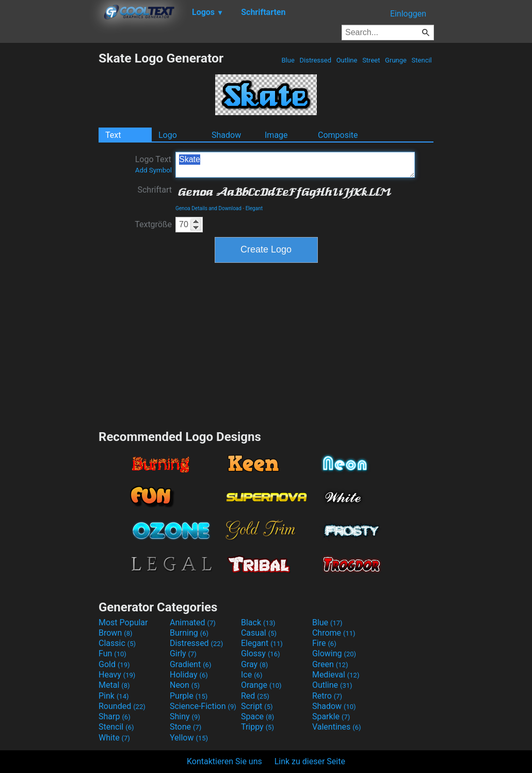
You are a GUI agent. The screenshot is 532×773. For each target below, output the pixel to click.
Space (257, 716)
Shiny (185, 716)
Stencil (422, 60)
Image (276, 135)
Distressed (315, 60)
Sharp (115, 716)
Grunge (396, 60)
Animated (193, 622)
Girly (183, 653)
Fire (324, 643)
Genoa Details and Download (208, 208)
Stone (186, 727)
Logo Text (154, 164)
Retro (327, 696)
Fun (112, 653)
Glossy (261, 653)
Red (255, 696)
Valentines (337, 727)
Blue (288, 60)
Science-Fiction (203, 706)
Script (257, 706)
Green (330, 664)
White (114, 738)
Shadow (226, 135)
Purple (189, 696)
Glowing (334, 653)
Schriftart (155, 190)
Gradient (190, 664)
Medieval (336, 675)
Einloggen (408, 14)
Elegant (254, 208)
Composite (338, 135)
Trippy (257, 727)
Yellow (189, 738)
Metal (114, 685)
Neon (185, 685)
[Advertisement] (49, 206)
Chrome (334, 633)
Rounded (122, 706)
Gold (114, 664)
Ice (252, 675)
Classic (117, 643)
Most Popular (123, 622)
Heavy (117, 675)
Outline (346, 60)
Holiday (189, 675)
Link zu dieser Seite (310, 761)
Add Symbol (154, 170)
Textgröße (153, 224)
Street (371, 60)
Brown (115, 633)
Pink (114, 696)
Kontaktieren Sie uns (224, 761)
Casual (259, 633)
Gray (254, 664)
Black (258, 622)
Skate (295, 165)
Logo (168, 135)
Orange (261, 685)
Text (113, 135)
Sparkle (331, 716)
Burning (189, 633)
